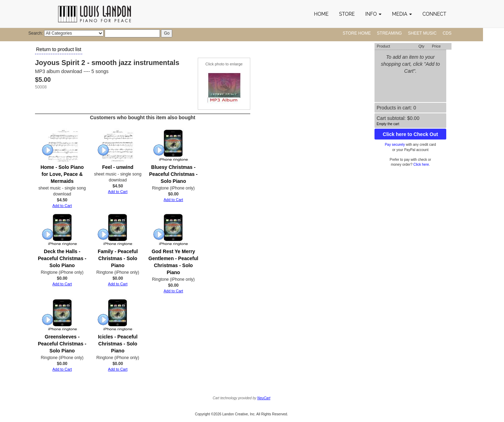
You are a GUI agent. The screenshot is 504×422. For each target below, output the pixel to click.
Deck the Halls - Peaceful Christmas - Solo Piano (62, 258)
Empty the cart (388, 124)
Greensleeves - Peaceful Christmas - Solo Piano (62, 344)
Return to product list (59, 49)
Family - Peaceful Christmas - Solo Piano (118, 258)
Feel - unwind (118, 167)
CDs (447, 33)
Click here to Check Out (411, 134)
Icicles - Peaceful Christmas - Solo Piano (118, 344)
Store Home (357, 33)
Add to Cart (62, 206)
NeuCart (264, 398)
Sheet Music (422, 33)
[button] (373, 14)
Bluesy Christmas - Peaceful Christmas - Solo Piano (173, 174)
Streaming (389, 33)
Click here (421, 164)
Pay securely (395, 145)
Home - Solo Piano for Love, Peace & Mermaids (62, 174)
